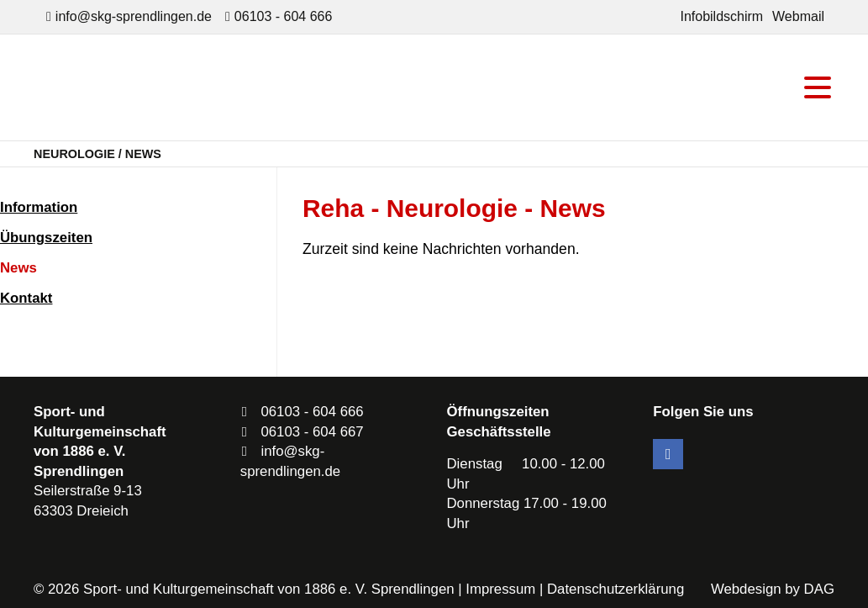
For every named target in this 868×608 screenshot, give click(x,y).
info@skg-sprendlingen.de (134, 16)
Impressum (500, 589)
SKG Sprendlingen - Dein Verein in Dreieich (181, 87)
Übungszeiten (46, 238)
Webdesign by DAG (773, 589)
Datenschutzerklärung (615, 589)
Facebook (668, 454)
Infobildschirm (721, 16)
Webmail (798, 16)
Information (39, 207)
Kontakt (26, 298)
